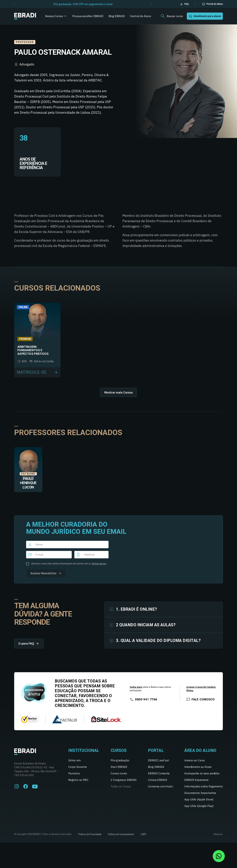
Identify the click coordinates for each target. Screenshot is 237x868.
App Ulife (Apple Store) (199, 799)
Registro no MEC (78, 780)
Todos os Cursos (121, 786)
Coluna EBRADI (158, 780)
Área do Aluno (200, 750)
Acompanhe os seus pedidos (202, 773)
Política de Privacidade (90, 834)
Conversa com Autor (160, 786)
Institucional (84, 750)
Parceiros (74, 773)
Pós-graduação (120, 760)
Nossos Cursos (54, 16)
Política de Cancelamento (121, 834)
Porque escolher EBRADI (88, 16)
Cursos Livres (119, 773)
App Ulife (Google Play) (199, 806)
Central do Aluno (141, 16)
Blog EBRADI (117, 16)
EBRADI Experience (196, 780)
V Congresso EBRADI (124, 780)
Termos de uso (99, 564)
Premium (25, 339)
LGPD (143, 834)
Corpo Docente (78, 767)
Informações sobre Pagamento (204, 786)
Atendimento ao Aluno (198, 767)
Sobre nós (74, 760)
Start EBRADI (119, 767)
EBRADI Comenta (159, 773)
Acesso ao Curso (195, 760)
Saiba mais (136, 687)
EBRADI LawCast (158, 760)
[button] (14, 4)
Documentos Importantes (200, 793)
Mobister (218, 834)
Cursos (119, 750)
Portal (156, 750)
